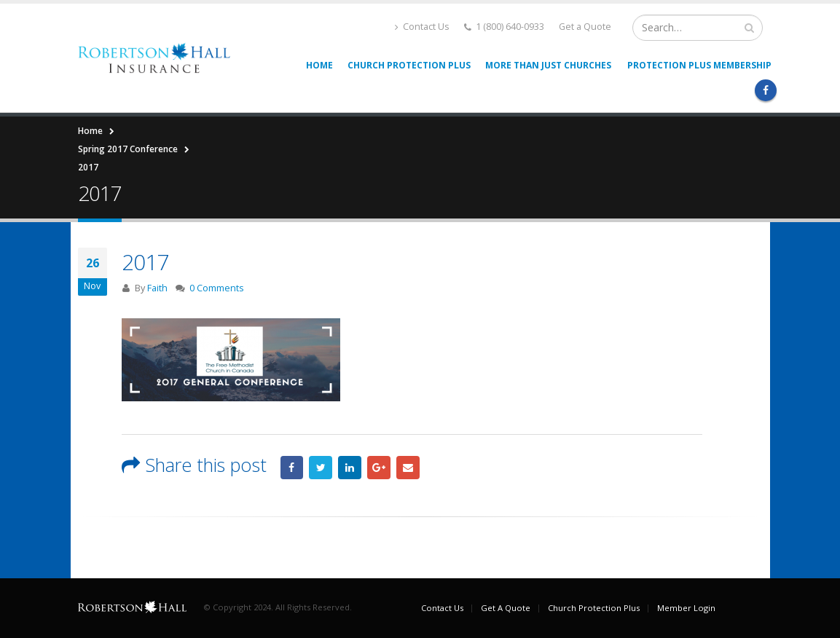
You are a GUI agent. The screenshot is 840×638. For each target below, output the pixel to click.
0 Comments (217, 288)
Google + (379, 468)
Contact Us (422, 27)
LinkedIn (350, 468)
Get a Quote (585, 27)
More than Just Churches (548, 65)
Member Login (686, 608)
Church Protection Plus (409, 65)
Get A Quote (506, 608)
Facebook (292, 468)
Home (319, 65)
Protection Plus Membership (699, 65)
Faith (157, 288)
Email (408, 468)
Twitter (321, 468)
